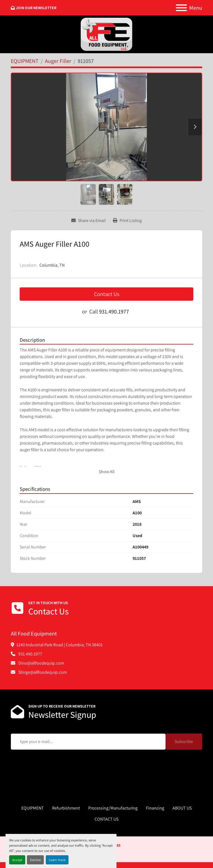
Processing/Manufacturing (113, 808)
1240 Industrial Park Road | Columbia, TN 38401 (59, 645)
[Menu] (181, 8)
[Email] (88, 742)
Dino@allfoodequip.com (41, 663)
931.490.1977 (114, 312)
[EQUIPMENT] (25, 61)
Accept (17, 860)
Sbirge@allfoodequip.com (42, 672)
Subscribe (184, 741)
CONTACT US (106, 819)
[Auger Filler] (58, 61)
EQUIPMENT (33, 808)
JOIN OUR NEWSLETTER (36, 8)
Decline (35, 860)
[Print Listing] (127, 221)
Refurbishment (66, 808)
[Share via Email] (88, 221)
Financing (155, 808)
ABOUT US (182, 808)
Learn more (57, 860)
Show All (107, 472)
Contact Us (107, 294)
